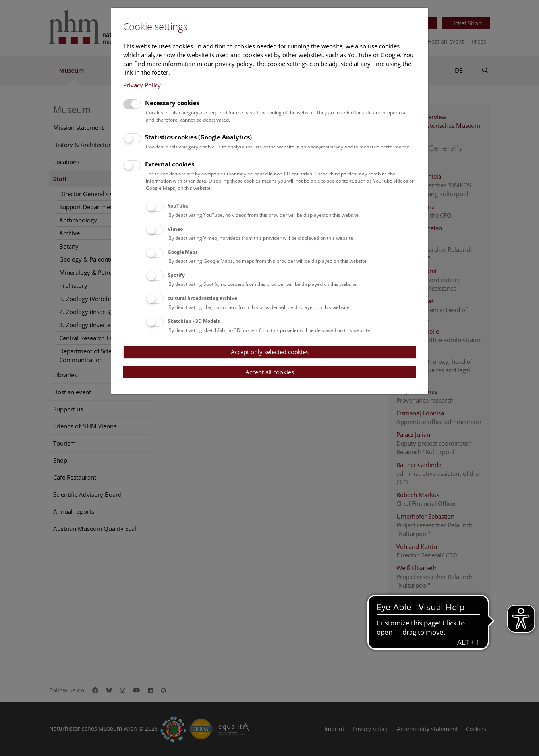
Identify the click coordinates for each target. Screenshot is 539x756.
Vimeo (175, 229)
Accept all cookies (270, 372)
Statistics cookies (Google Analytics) (198, 137)
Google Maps (183, 252)
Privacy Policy (142, 85)
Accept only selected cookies (270, 352)
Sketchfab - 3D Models (194, 321)
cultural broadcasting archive (202, 298)
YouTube (178, 206)
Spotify (176, 275)
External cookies (170, 164)
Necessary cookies (172, 103)
